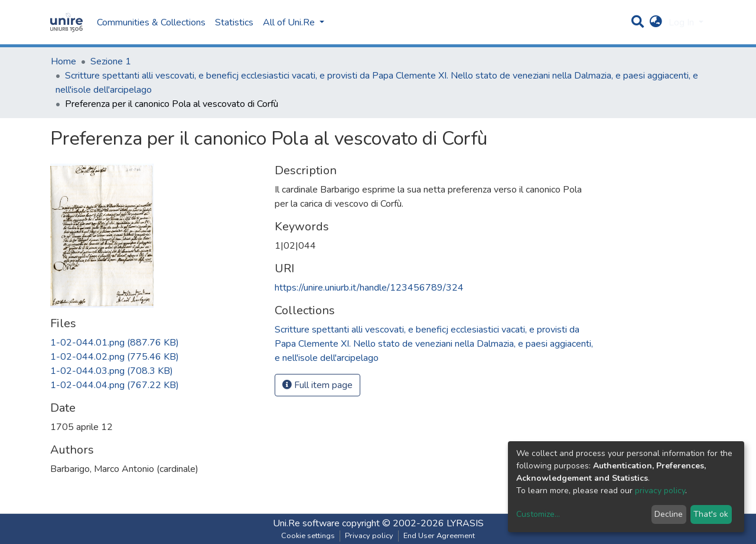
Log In (682, 22)
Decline (669, 514)
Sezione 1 (111, 61)
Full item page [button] (317, 385)
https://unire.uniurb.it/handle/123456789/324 (369, 288)
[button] (656, 22)
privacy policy (660, 491)
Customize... (538, 514)
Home (63, 61)
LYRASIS (465, 523)
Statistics (234, 22)
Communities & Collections (151, 22)
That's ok (711, 514)
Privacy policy (369, 536)
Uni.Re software (306, 523)
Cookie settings (308, 536)
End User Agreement (439, 536)
